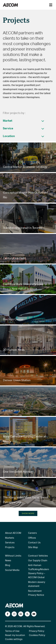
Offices (32, 538)
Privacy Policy (37, 631)
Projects (10, 547)
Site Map (33, 547)
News (8, 560)
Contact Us (34, 542)
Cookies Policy (37, 635)
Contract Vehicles (38, 556)
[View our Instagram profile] (14, 614)
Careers (32, 533)
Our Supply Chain (38, 560)
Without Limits (13, 556)
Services (10, 542)
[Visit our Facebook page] (8, 614)
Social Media (12, 570)
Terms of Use (12, 631)
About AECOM (13, 533)
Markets (10, 538)
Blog (8, 565)
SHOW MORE (28, 513)
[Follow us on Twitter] (27, 614)
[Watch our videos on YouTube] (34, 614)
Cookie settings (14, 639)
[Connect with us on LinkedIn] (21, 614)
